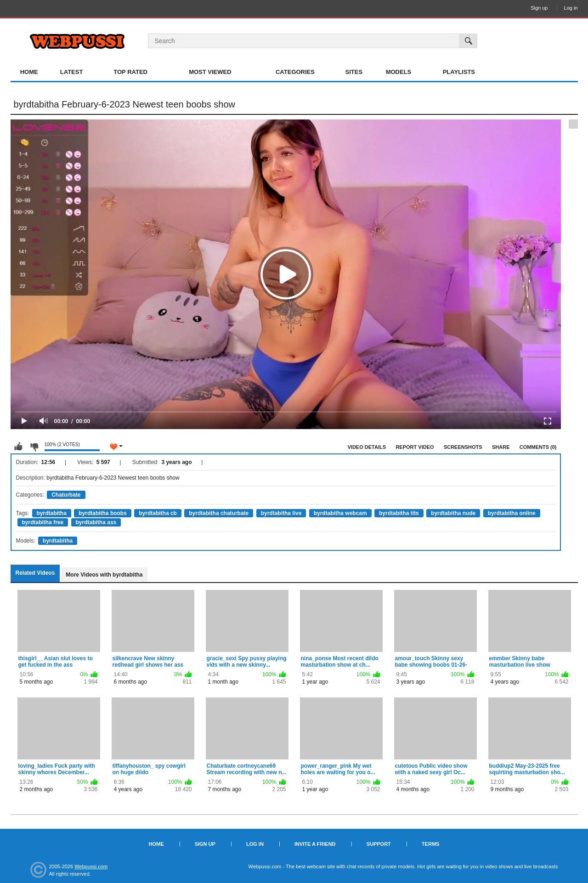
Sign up (539, 8)
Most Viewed (210, 72)
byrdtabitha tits (399, 513)
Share (501, 447)
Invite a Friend (315, 844)
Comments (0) (538, 447)
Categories (295, 72)
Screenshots (463, 447)
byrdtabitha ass (96, 522)
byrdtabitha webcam (340, 513)
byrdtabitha (52, 513)
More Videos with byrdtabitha (104, 575)
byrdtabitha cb (158, 513)
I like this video (18, 447)
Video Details (367, 447)
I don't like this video (34, 447)
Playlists (459, 72)
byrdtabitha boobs (103, 513)
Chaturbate (66, 495)
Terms (431, 844)
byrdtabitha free (43, 522)
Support (379, 844)
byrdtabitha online (512, 513)
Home (29, 72)
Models (399, 72)
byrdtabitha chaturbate (219, 513)
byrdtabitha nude (453, 513)
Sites (354, 72)
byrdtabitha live (281, 513)
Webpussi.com (91, 866)
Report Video (415, 447)
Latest (72, 72)
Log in (571, 8)
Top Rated (130, 72)
